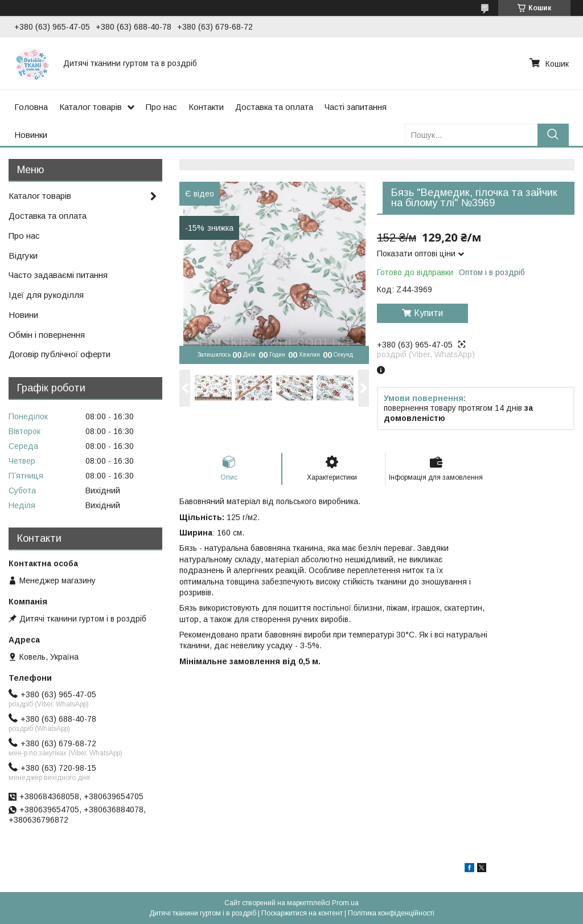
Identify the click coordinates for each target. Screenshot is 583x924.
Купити (428, 313)
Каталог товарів (91, 107)
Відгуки (23, 255)
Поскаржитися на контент (302, 913)
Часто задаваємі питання (58, 275)
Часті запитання (356, 107)
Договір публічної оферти (59, 354)
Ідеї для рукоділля (46, 295)
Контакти (206, 107)
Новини (23, 315)
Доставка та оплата (274, 107)
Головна (31, 107)
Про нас (161, 107)
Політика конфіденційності (391, 913)
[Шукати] (553, 135)
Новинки (31, 135)
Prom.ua (345, 903)
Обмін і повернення (47, 335)
